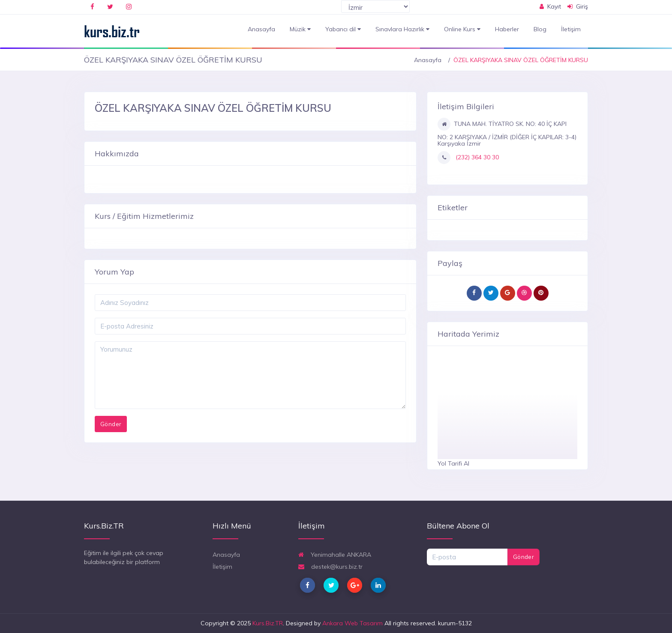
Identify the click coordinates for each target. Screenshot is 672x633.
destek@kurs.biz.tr (330, 567)
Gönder (523, 557)
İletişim (571, 29)
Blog (540, 29)
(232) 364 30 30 (476, 157)
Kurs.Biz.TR (268, 623)
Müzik (300, 29)
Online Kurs (462, 29)
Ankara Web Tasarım (352, 623)
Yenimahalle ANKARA (335, 555)
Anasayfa (261, 29)
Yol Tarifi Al (453, 463)
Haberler (507, 29)
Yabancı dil (343, 29)
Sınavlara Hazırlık (402, 29)
